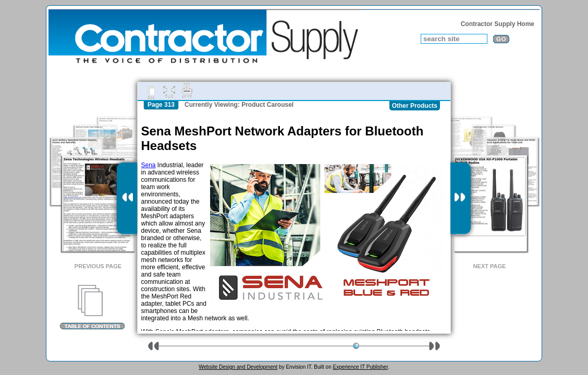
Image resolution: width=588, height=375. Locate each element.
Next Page (490, 266)
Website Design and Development (238, 367)
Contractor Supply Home (498, 24)
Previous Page (98, 266)
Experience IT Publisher (360, 367)
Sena (149, 165)
